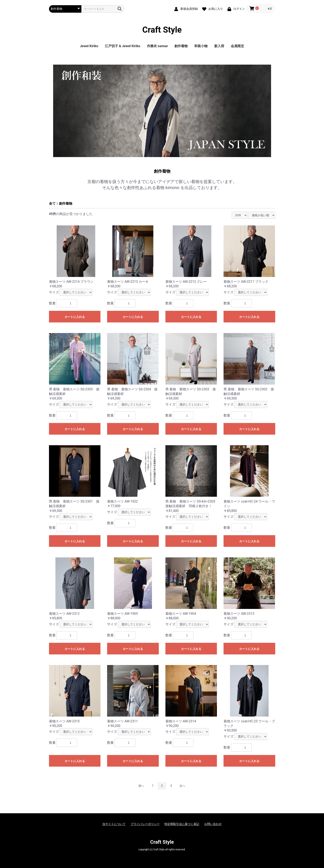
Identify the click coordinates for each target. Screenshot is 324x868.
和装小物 (201, 46)
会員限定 (237, 46)
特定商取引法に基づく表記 (182, 824)
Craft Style (162, 30)
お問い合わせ (213, 824)
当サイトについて (114, 824)
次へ (182, 786)
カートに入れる (75, 317)
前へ (141, 786)
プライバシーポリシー (145, 824)
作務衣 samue (157, 46)
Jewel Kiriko (89, 46)
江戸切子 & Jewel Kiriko (123, 46)
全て (52, 203)
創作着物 (181, 46)
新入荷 (219, 46)
